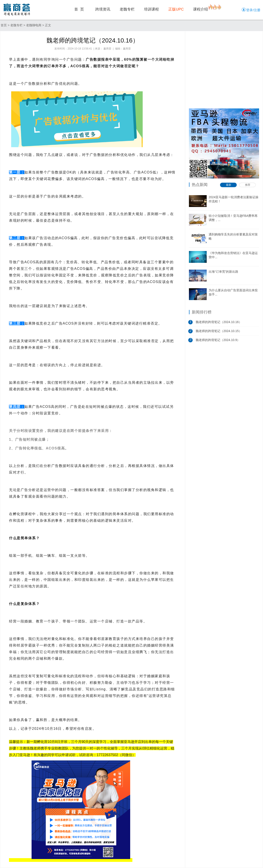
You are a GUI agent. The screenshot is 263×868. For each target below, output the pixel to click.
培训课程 (151, 9)
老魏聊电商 (34, 25)
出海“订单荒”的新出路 (223, 272)
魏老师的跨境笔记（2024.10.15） (219, 331)
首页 (4, 25)
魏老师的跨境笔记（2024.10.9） (218, 340)
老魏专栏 (127, 9)
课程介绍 (201, 9)
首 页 (79, 9)
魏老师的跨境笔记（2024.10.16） (219, 322)
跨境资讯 (103, 9)
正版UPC (176, 9)
